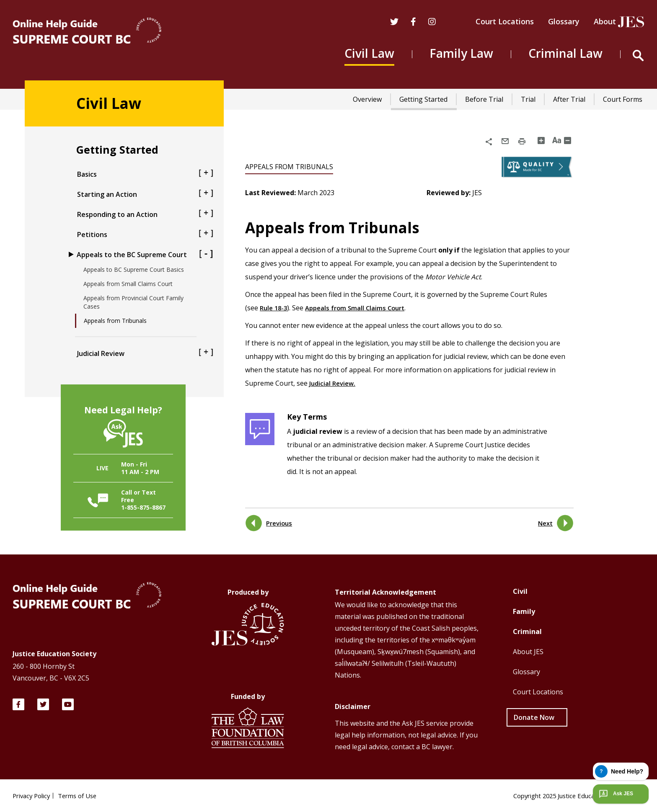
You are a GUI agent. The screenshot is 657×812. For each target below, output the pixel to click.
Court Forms (623, 99)
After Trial (569, 99)
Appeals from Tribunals (115, 321)
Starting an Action (145, 194)
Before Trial (484, 99)
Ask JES (615, 794)
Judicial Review (145, 353)
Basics (145, 174)
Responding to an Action (145, 214)
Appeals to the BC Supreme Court (145, 254)
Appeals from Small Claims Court (128, 284)
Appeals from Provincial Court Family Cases (133, 302)
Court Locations (505, 21)
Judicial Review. (334, 383)
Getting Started (423, 99)
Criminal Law (565, 53)
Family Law (461, 53)
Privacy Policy (34, 796)
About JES (528, 652)
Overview (367, 99)
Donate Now (534, 717)
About (605, 21)
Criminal (527, 632)
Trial (528, 99)
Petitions (145, 234)
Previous (280, 523)
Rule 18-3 (275, 308)
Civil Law (369, 53)
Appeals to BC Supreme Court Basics (134, 269)
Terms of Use (84, 796)
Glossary (564, 21)
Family (524, 611)
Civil (520, 591)
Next (544, 523)
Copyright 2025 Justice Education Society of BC (572, 796)
